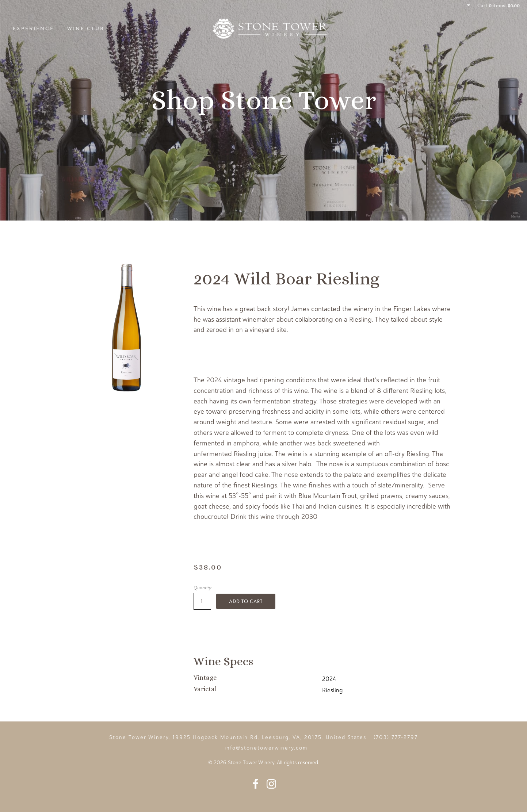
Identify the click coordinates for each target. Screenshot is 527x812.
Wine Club (86, 28)
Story (464, 28)
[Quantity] (202, 601)
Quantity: (203, 588)
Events (501, 28)
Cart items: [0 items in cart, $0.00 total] (499, 5)
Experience (33, 28)
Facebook (256, 784)
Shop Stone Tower (264, 100)
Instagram (271, 784)
